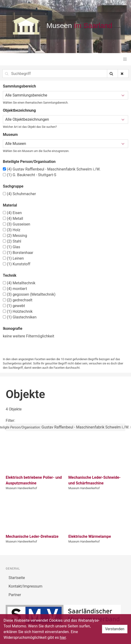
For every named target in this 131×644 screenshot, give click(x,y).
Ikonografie (13, 329)
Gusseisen (17, 224)
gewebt (14, 306)
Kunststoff (17, 264)
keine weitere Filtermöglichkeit (29, 336)
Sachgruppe (13, 186)
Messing (15, 236)
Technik (10, 275)
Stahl (12, 241)
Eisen (12, 213)
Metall (13, 218)
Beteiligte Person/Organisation (29, 162)
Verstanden (115, 629)
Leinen (13, 258)
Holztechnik (18, 311)
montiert (15, 289)
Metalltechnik (19, 283)
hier (63, 637)
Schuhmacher (19, 194)
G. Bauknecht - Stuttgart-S (29, 175)
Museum (10, 135)
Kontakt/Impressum (25, 586)
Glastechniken (20, 317)
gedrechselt (18, 300)
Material (10, 205)
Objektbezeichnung (19, 110)
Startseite (17, 578)
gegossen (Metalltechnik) (29, 294)
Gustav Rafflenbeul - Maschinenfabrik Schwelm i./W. (52, 169)
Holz (12, 230)
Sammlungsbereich (19, 86)
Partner (15, 595)
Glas (12, 247)
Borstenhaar (18, 253)
